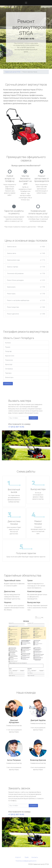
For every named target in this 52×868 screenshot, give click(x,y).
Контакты (35, 857)
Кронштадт (9, 364)
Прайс (27, 857)
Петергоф (8, 351)
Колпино (8, 343)
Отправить (33, 418)
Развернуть (8, 384)
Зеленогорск (9, 377)
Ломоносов (9, 360)
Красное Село (10, 356)
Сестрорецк (9, 369)
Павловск (8, 373)
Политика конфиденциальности (26, 861)
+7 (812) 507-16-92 (26, 39)
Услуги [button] (17, 857)
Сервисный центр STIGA (13, 72)
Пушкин (8, 347)
